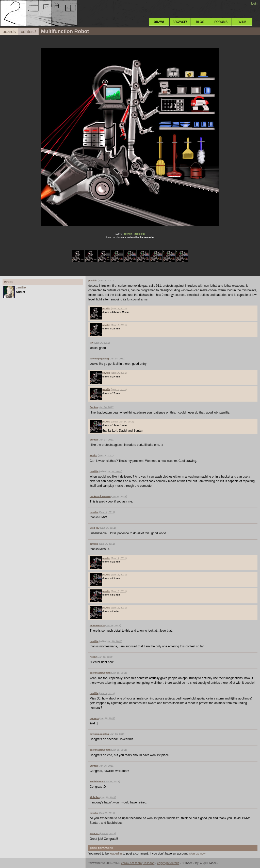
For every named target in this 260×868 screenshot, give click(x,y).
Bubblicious (97, 781)
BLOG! (201, 22)
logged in (116, 854)
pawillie (21, 287)
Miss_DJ (95, 528)
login (254, 4)
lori (92, 343)
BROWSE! (180, 22)
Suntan (94, 407)
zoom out (140, 234)
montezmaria (97, 625)
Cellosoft (149, 863)
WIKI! (242, 22)
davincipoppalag (99, 359)
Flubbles (95, 797)
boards (9, 32)
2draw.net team (131, 863)
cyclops (94, 718)
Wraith (93, 455)
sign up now (197, 854)
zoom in (128, 234)
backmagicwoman (100, 496)
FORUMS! (221, 22)
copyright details (168, 863)
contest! (28, 32)
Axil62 (93, 657)
